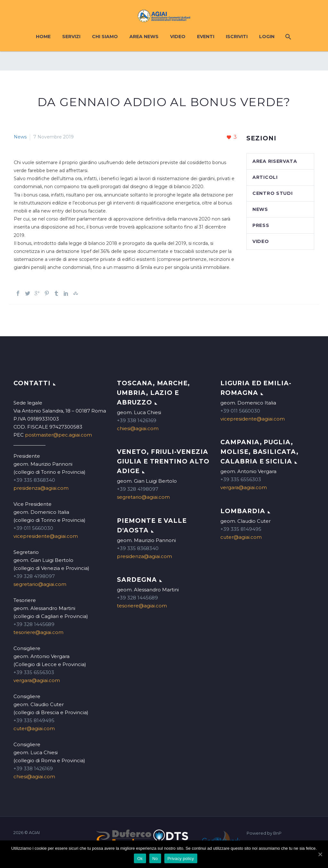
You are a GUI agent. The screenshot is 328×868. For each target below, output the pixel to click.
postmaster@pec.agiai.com (58, 435)
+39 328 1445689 (34, 624)
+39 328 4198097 (34, 576)
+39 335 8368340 (34, 480)
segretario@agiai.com (40, 584)
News (20, 137)
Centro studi (272, 193)
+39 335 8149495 (34, 720)
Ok (140, 859)
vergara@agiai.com (37, 680)
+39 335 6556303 (34, 672)
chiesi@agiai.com (34, 776)
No (155, 859)
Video (178, 37)
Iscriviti (237, 37)
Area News (144, 37)
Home (43, 37)
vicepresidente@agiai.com (46, 536)
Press (261, 225)
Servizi (71, 37)
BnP (277, 833)
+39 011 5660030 (33, 528)
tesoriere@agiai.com (38, 632)
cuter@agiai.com (34, 728)
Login (267, 37)
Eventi (206, 37)
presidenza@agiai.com (41, 488)
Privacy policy (181, 859)
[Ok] (320, 854)
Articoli (265, 177)
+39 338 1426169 (33, 768)
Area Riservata (275, 161)
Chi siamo (105, 37)
